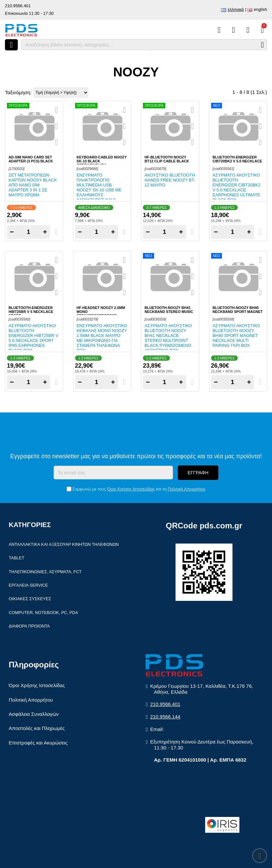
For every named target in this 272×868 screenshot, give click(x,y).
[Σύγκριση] (219, 30)
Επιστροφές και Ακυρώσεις (38, 743)
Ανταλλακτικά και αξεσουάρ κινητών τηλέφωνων (64, 544)
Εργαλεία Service (28, 585)
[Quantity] (28, 232)
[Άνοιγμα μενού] (11, 45)
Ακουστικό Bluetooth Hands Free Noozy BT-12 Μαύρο (170, 180)
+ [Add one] (45, 232)
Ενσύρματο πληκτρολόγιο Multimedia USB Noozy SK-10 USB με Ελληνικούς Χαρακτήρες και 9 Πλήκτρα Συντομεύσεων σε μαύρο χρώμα (99, 195)
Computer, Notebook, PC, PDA (43, 613)
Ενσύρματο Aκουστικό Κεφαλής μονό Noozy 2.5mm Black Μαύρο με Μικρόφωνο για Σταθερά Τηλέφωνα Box (102, 338)
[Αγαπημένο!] (56, 126)
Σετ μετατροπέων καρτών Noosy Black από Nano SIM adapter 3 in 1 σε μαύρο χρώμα (33, 185)
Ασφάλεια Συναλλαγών (34, 714)
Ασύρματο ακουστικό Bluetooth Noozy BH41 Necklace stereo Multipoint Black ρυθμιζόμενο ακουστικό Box (168, 338)
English (260, 9)
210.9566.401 (18, 6)
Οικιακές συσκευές (30, 599)
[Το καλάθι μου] (262, 30)
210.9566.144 (165, 717)
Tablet (17, 558)
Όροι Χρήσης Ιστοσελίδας (131, 489)
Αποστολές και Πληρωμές (37, 728)
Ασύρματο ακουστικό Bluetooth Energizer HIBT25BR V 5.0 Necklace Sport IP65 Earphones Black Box (33, 338)
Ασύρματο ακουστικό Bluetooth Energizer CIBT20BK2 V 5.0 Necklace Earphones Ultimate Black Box (237, 187)
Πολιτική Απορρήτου (186, 489)
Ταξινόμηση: (18, 92)
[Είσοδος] (248, 30)
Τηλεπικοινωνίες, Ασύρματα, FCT (45, 572)
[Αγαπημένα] (234, 30)
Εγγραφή (198, 473)
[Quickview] (56, 110)
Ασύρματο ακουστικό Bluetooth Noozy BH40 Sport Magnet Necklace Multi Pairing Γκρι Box (236, 336)
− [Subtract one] (12, 232)
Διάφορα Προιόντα (29, 626)
